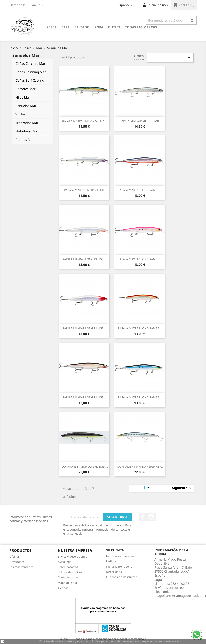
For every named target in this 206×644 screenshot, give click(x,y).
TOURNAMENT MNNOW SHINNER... (84, 467)
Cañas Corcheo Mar (30, 63)
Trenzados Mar (27, 123)
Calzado (82, 27)
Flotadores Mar (27, 131)
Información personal (121, 556)
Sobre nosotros (68, 567)
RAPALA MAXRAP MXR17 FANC (140, 121)
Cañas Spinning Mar (31, 72)
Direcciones (114, 572)
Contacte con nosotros (73, 577)
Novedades (17, 562)
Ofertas (14, 556)
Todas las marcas (141, 27)
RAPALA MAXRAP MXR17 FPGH (84, 190)
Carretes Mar (26, 89)
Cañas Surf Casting (30, 80)
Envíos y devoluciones (72, 556)
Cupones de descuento (122, 577)
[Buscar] (171, 20)
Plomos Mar (25, 140)
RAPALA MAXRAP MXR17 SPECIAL (84, 121)
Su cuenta (115, 550)
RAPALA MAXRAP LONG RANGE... (140, 190)
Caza (65, 27)
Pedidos (111, 561)
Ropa (99, 27)
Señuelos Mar (26, 106)
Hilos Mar (23, 97)
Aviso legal (65, 562)
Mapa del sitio (67, 583)
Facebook (143, 517)
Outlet (114, 27)
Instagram (151, 517)
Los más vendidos (21, 567)
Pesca (52, 27)
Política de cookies (70, 572)
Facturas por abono (119, 566)
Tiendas (63, 588)
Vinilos (21, 114)
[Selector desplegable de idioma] (126, 5)
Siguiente (182, 488)
